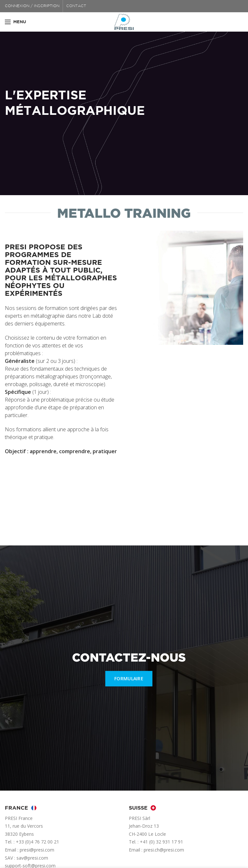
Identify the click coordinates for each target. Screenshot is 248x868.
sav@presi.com (32, 858)
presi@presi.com (37, 850)
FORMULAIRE (129, 678)
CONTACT (76, 6)
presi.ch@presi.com (164, 850)
